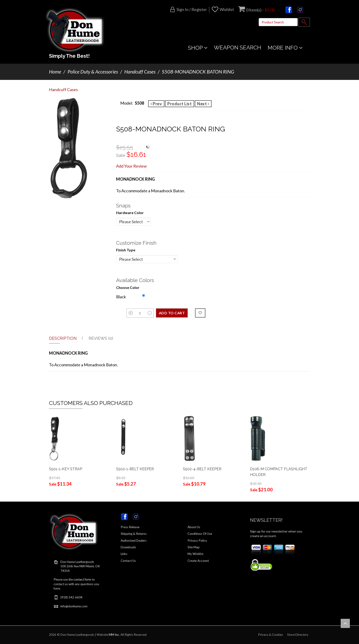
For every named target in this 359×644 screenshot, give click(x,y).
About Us (194, 527)
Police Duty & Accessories (93, 72)
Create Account (198, 561)
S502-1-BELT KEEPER (135, 469)
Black (121, 297)
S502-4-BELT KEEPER (202, 469)
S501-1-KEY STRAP (66, 469)
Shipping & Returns (134, 534)
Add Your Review (131, 166)
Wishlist (227, 9)
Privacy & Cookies (271, 635)
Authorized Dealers (134, 541)
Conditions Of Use (200, 534)
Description (63, 338)
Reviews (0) (101, 338)
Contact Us (128, 561)
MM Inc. (114, 635)
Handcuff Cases (140, 72)
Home (55, 72)
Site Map (194, 547)
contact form (82, 579)
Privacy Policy (197, 541)
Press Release (130, 527)
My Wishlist (195, 554)
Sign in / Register (192, 9)
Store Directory (298, 635)
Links (124, 554)
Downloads (128, 547)
